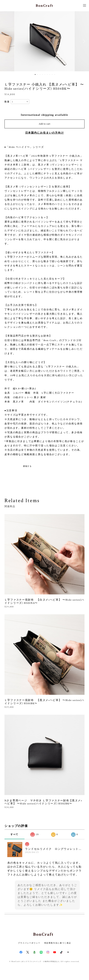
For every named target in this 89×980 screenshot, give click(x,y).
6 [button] (47, 74)
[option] (44, 41)
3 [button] (40, 74)
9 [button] (55, 74)
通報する (27, 466)
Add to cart (44, 124)
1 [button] (35, 74)
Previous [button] (6, 41)
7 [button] (50, 74)
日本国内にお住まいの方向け (45, 133)
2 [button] (38, 74)
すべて (14, 834)
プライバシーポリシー (29, 943)
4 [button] (42, 74)
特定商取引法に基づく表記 (58, 943)
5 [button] (45, 74)
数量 (7, 102)
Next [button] (83, 41)
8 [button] (52, 74)
